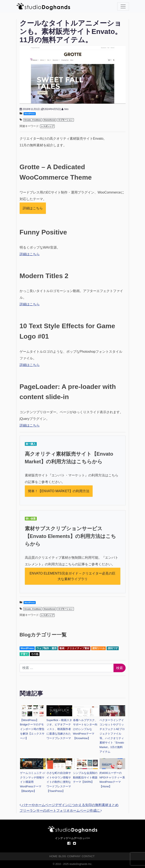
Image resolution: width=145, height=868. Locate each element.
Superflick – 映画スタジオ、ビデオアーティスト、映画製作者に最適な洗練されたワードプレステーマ (59, 729)
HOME (54, 856)
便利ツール (98, 648)
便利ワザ (113, 648)
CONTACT (88, 856)
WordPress (30, 114)
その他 (35, 654)
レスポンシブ (47, 126)
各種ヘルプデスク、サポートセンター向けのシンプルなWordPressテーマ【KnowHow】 (85, 729)
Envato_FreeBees (33, 120)
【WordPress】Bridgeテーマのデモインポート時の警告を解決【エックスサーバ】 (32, 729)
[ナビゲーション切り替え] (123, 6)
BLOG (62, 856)
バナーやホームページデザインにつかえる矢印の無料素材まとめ (69, 805)
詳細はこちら (33, 208)
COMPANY (74, 856)
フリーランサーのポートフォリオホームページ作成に (61, 811)
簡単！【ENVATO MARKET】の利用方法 (59, 491)
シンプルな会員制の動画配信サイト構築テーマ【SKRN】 (85, 777)
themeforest (50, 120)
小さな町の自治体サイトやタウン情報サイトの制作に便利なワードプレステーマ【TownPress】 (59, 782)
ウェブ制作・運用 (47, 648)
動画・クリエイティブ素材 (74, 648)
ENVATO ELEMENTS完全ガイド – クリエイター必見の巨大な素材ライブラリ (73, 576)
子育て (24, 654)
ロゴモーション (66, 120)
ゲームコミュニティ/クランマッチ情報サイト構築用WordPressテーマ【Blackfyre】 (33, 782)
